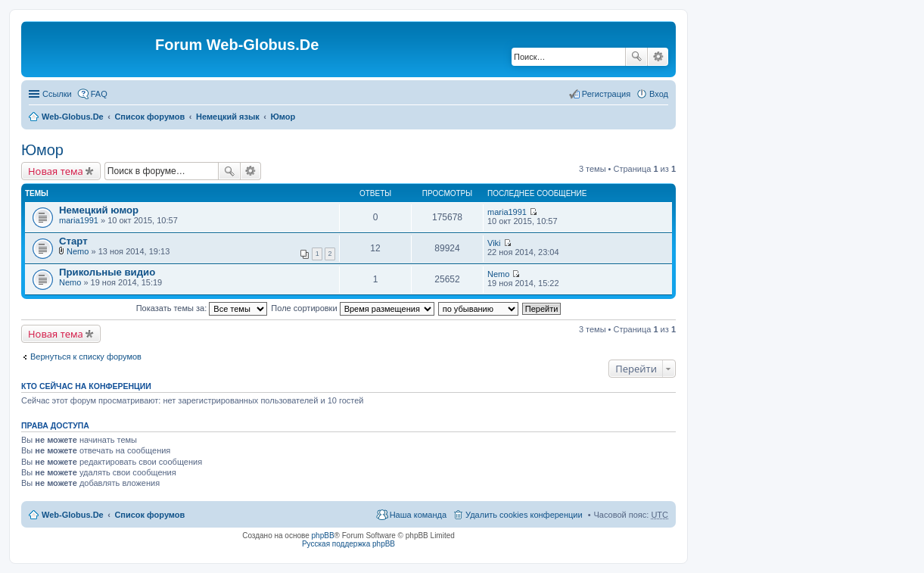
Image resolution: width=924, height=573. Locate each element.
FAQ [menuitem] (99, 94)
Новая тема (56, 171)
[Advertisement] (810, 303)
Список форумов (149, 117)
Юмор (283, 117)
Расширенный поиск (658, 57)
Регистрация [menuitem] (606, 94)
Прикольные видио (107, 272)
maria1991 (79, 220)
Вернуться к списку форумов (86, 357)
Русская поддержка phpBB (348, 544)
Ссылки (57, 94)
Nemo (78, 251)
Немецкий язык (228, 117)
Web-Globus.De (73, 117)
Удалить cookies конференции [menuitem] (524, 515)
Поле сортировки (352, 308)
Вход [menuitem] (659, 94)
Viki (494, 243)
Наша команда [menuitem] (418, 515)
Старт (73, 241)
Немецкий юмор (99, 210)
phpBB (323, 536)
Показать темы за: (202, 308)
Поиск (636, 57)
